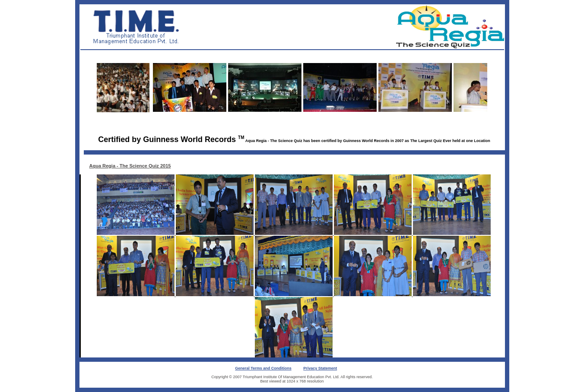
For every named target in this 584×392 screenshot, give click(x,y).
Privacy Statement (320, 368)
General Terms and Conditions (263, 368)
